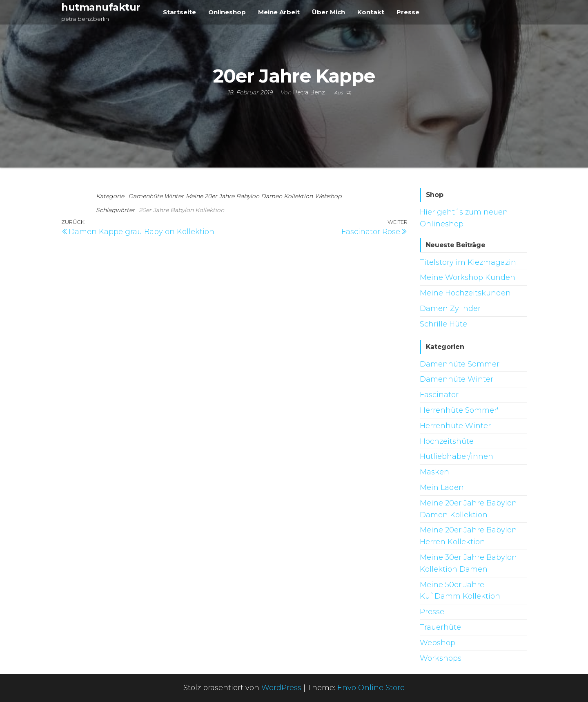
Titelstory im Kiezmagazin (468, 262)
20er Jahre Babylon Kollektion (182, 210)
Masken (434, 472)
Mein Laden (442, 487)
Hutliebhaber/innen (457, 456)
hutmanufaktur (101, 7)
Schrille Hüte (443, 324)
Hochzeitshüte (447, 441)
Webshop (328, 196)
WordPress (281, 688)
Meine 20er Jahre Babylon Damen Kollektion (249, 196)
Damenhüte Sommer (460, 364)
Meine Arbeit (279, 12)
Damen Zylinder (450, 309)
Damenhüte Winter (156, 196)
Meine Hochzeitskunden (465, 293)
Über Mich (329, 12)
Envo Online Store (371, 688)
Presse (408, 12)
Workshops (441, 658)
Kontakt (371, 12)
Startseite (179, 12)
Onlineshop (227, 12)
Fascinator (439, 395)
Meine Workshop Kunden (468, 277)
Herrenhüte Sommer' (459, 410)
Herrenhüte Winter (455, 426)
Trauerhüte (440, 627)
